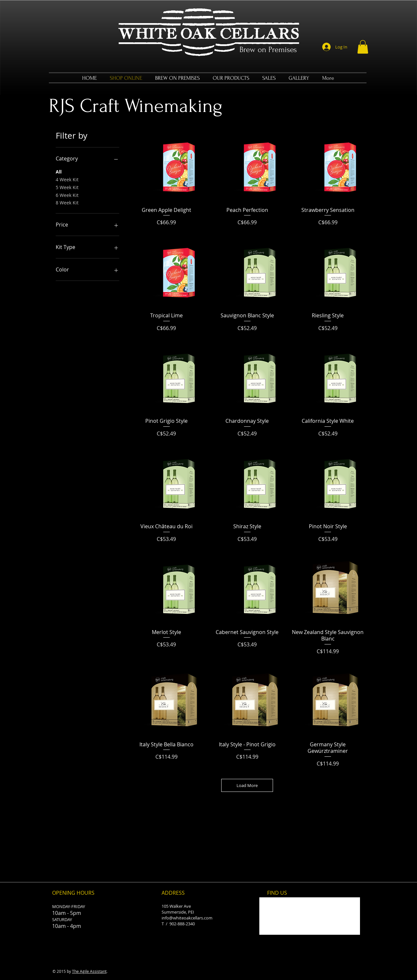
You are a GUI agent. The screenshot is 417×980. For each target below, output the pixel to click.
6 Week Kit (67, 195)
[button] (363, 47)
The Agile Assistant (89, 971)
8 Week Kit (67, 202)
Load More (247, 785)
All (59, 171)
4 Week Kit (67, 179)
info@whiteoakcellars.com (187, 918)
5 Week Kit (67, 187)
